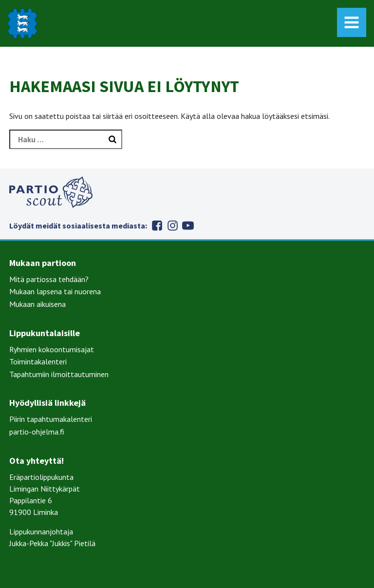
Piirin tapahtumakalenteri (51, 419)
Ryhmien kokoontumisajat (52, 349)
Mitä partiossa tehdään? (49, 279)
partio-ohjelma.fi (37, 432)
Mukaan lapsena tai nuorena (55, 291)
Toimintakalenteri (38, 361)
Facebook (157, 226)
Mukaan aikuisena (37, 304)
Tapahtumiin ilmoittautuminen (59, 374)
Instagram (172, 226)
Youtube (188, 226)
